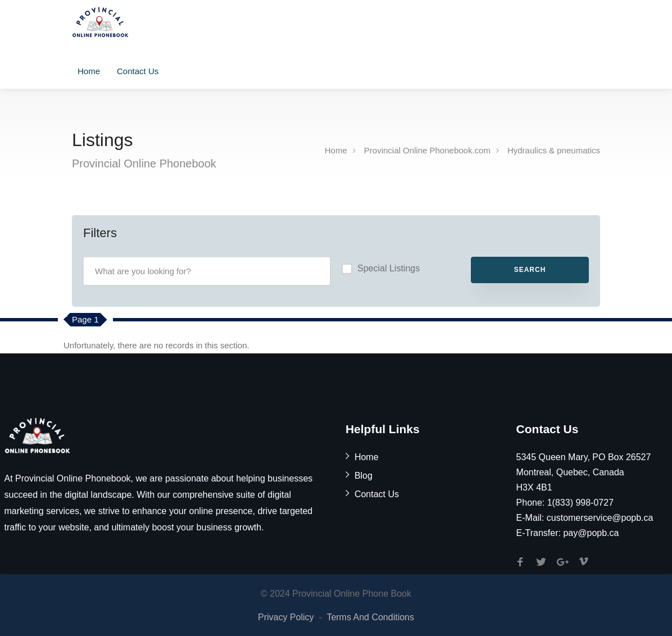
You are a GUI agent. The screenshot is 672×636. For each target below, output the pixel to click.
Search (530, 270)
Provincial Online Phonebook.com (427, 150)
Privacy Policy (286, 617)
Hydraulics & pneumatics (554, 150)
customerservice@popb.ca (600, 518)
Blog (364, 476)
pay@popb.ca (591, 533)
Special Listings (389, 268)
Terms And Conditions (370, 617)
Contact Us (138, 71)
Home (89, 71)
